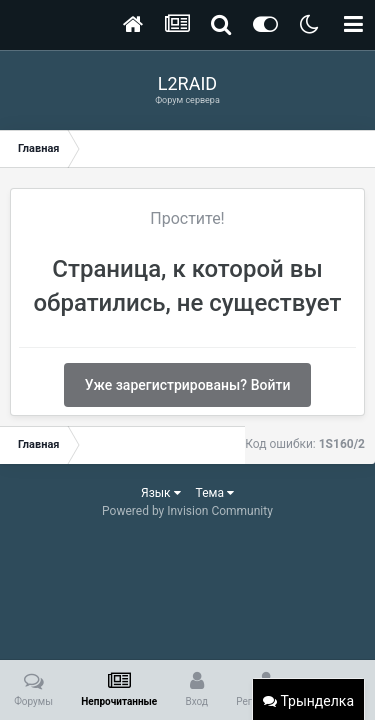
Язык (161, 493)
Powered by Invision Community (187, 511)
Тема (215, 493)
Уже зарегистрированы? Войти (188, 385)
